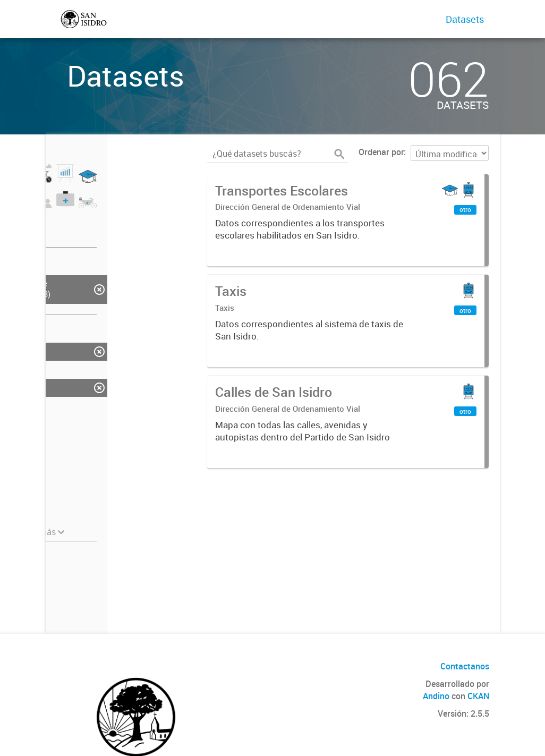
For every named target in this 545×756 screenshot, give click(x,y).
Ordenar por (381, 152)
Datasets (465, 19)
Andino (436, 696)
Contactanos (465, 666)
